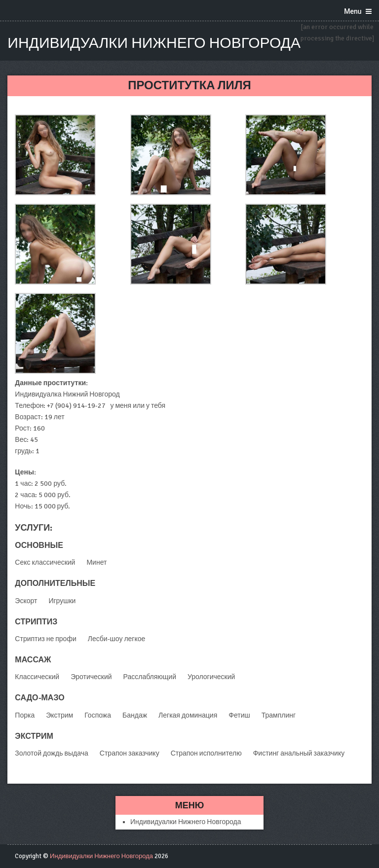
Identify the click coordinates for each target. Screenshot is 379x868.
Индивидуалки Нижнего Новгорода (154, 43)
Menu (353, 11)
